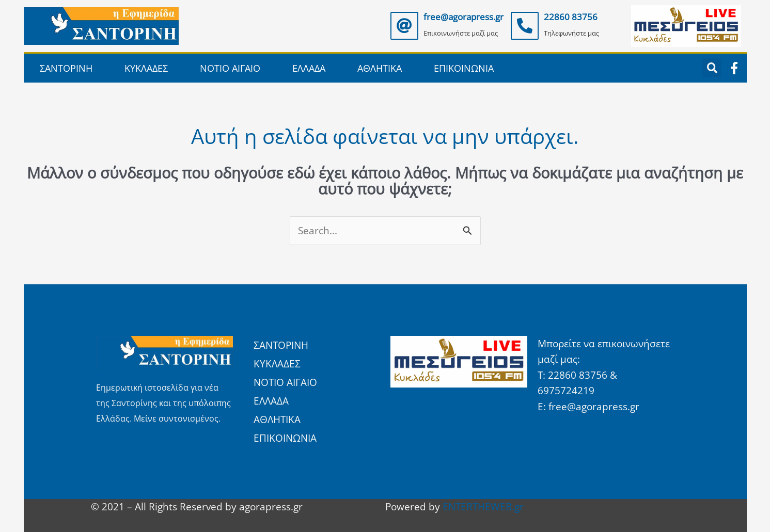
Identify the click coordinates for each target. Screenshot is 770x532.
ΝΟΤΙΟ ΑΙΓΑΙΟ (230, 68)
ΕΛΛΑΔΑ (309, 68)
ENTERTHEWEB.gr (483, 507)
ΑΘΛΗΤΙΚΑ (380, 68)
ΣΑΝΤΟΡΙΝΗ (66, 68)
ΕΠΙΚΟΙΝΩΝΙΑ (464, 68)
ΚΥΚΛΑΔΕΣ (146, 68)
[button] (712, 68)
